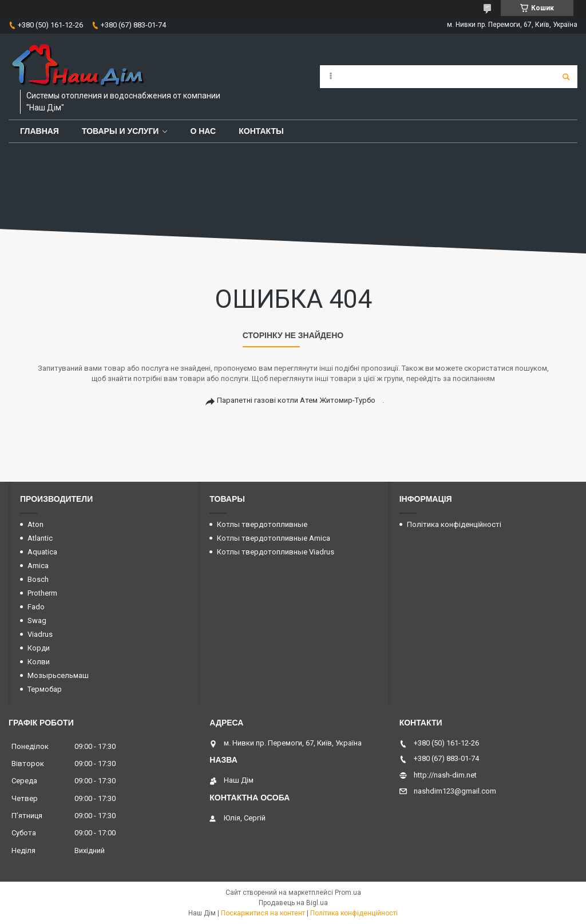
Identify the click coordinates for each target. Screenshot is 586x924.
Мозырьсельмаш (58, 675)
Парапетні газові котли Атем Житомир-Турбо (296, 400)
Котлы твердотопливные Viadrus (276, 552)
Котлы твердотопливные (262, 524)
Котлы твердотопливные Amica (274, 538)
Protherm (42, 593)
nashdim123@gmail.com (455, 791)
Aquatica (42, 552)
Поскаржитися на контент (263, 913)
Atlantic (40, 538)
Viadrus (40, 634)
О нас (203, 131)
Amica (38, 566)
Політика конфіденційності (454, 524)
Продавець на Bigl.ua (293, 903)
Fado (36, 607)
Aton (35, 524)
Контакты (261, 131)
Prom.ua (348, 893)
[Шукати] (566, 77)
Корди (39, 648)
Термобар (45, 689)
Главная (39, 131)
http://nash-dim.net (445, 775)
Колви (39, 662)
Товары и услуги (120, 131)
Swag (37, 620)
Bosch (38, 579)
